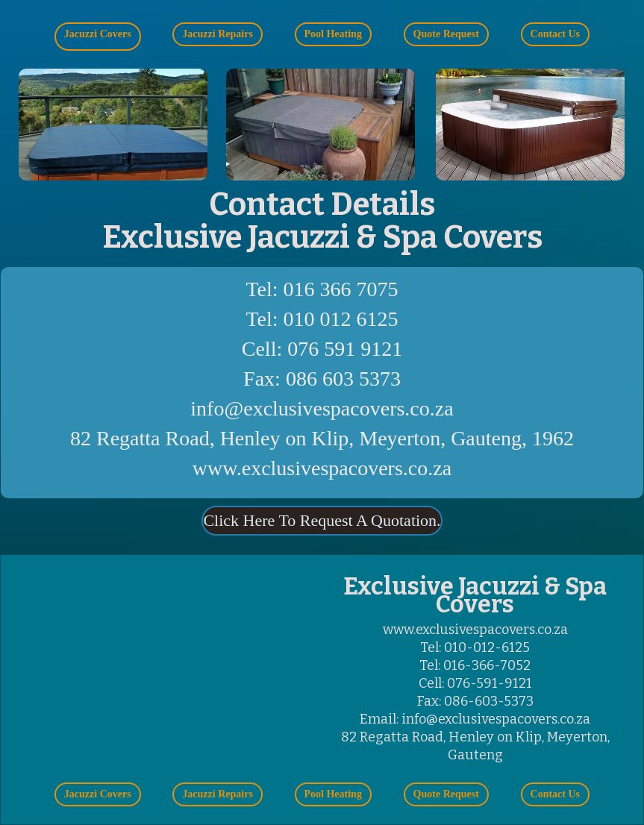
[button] (98, 37)
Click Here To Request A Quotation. (322, 521)
